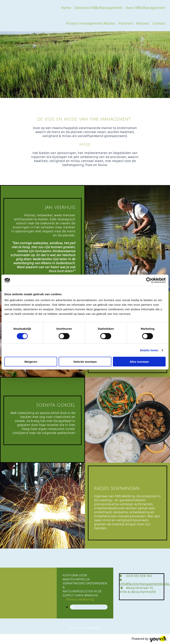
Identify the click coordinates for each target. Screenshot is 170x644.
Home (66, 8)
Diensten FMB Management (98, 8)
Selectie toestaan (85, 362)
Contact (159, 23)
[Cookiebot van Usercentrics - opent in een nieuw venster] (149, 280)
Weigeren (31, 362)
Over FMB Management (145, 8)
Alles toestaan (139, 362)
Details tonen (149, 350)
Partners (126, 23)
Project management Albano (91, 23)
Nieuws (143, 23)
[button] (80, 599)
